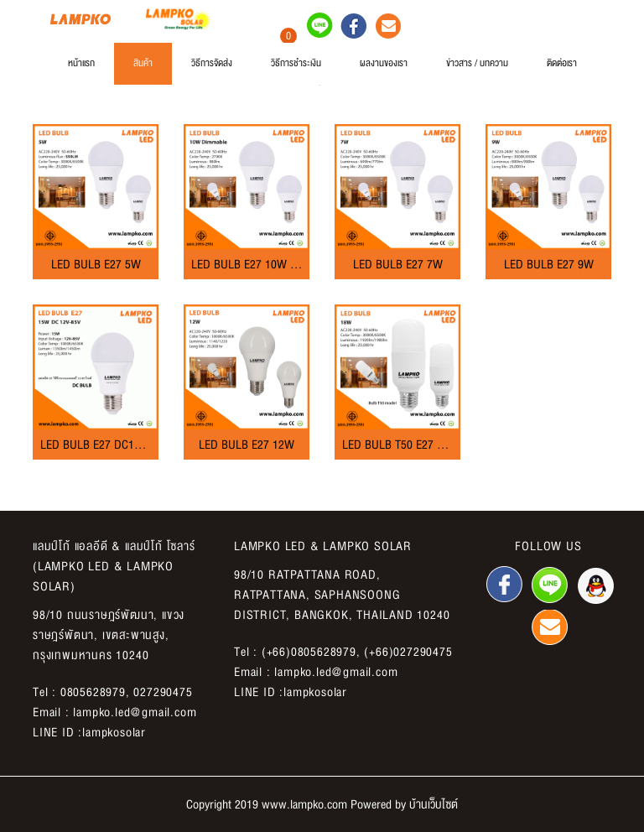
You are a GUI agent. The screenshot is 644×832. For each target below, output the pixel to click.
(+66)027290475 (408, 652)
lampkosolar (114, 732)
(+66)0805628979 (309, 652)
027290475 (163, 692)
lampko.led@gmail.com (135, 712)
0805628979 (93, 692)
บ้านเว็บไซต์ (434, 804)
